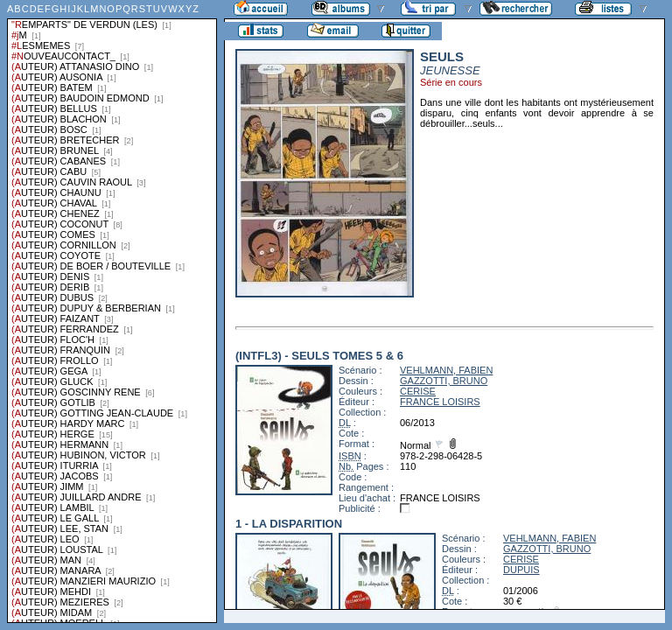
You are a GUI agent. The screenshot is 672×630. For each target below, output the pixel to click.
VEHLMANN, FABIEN (446, 370)
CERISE (418, 391)
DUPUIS (521, 570)
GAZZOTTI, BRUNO (444, 381)
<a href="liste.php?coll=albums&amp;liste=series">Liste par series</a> (112, 311)
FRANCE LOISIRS (440, 402)
